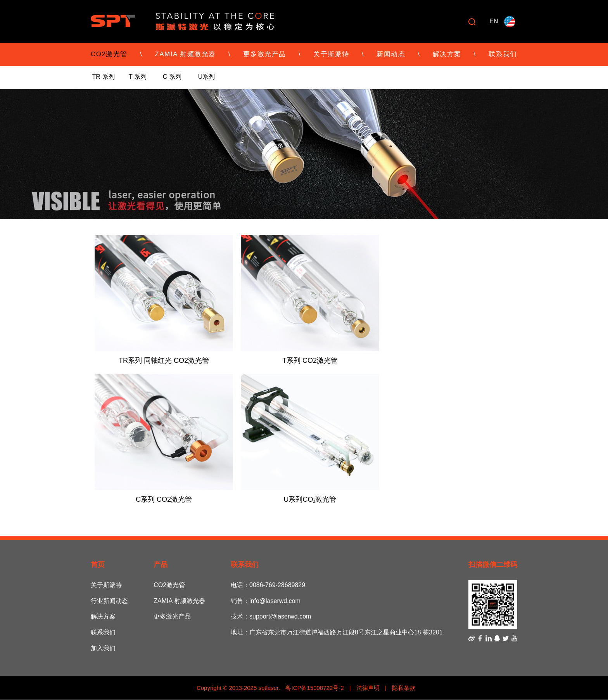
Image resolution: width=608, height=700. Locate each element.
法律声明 (368, 688)
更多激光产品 (265, 54)
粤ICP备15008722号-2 (314, 688)
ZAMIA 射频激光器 (185, 54)
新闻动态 (391, 54)
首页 (98, 565)
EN (494, 21)
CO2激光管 (109, 54)
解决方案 (447, 54)
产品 (161, 565)
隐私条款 (404, 688)
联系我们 (503, 54)
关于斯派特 (331, 54)
